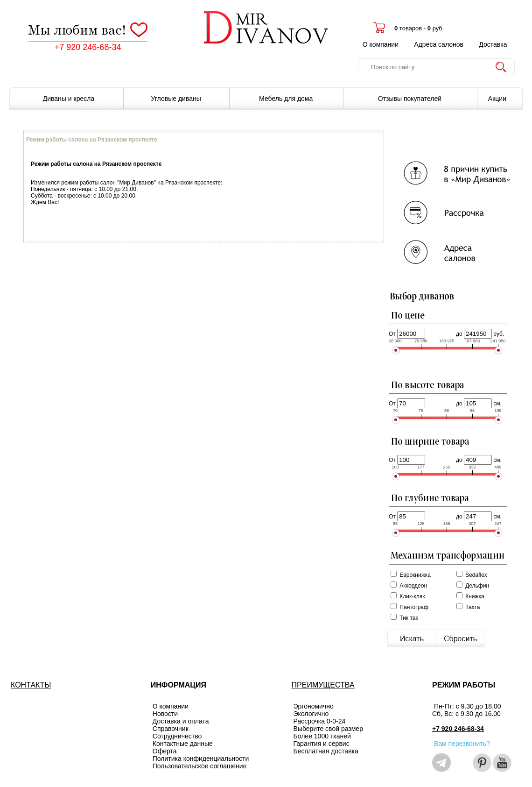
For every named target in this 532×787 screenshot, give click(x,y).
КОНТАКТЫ (31, 685)
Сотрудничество (177, 736)
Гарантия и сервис (322, 744)
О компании (381, 44)
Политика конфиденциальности (201, 759)
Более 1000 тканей (322, 736)
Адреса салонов (439, 44)
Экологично (311, 714)
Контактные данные (183, 744)
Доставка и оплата (181, 721)
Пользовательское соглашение (200, 766)
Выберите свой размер (328, 729)
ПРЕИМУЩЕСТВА (323, 685)
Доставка (493, 44)
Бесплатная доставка (326, 751)
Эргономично (314, 706)
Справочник (171, 729)
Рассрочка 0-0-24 (320, 721)
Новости (165, 714)
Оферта (165, 751)
